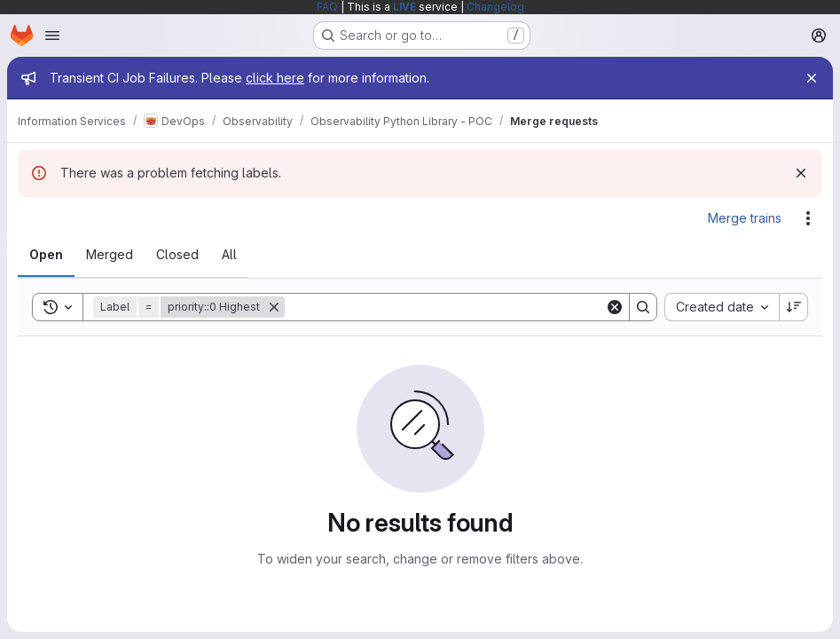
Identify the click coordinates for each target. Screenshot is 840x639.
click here (275, 78)
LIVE (404, 7)
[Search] (445, 307)
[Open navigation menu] (52, 35)
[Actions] (808, 218)
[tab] (46, 255)
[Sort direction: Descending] (794, 307)
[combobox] (722, 307)
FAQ (327, 7)
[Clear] (615, 307)
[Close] (812, 78)
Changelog (495, 7)
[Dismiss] (801, 173)
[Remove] (274, 307)
